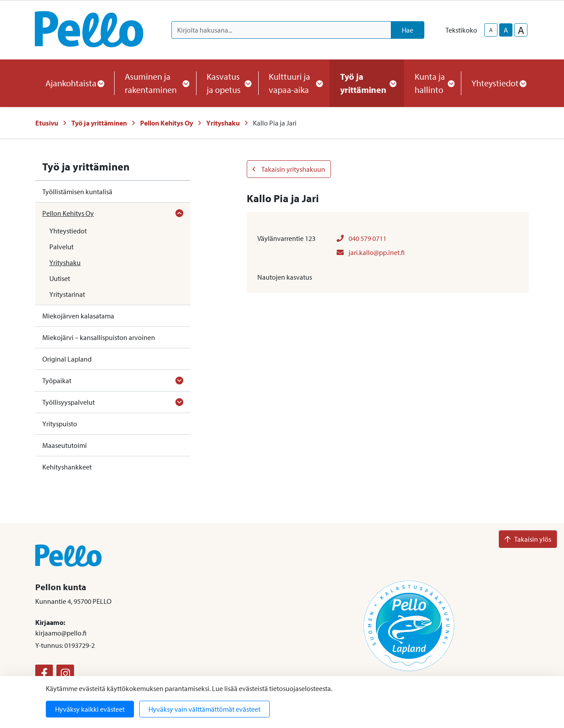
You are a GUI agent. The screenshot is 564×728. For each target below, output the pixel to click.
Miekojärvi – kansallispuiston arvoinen (99, 337)
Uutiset (60, 278)
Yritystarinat (67, 294)
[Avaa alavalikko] (179, 213)
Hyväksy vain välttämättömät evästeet (204, 709)
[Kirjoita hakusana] (281, 30)
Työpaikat (57, 381)
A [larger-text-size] (521, 30)
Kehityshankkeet (67, 467)
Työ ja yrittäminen (99, 123)
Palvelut (61, 247)
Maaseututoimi (65, 445)
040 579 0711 (362, 238)
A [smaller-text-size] (491, 30)
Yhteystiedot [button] (499, 83)
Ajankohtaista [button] (74, 83)
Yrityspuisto (60, 424)
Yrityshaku (223, 123)
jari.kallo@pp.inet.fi (371, 252)
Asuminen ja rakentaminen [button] (155, 83)
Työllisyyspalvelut (69, 402)
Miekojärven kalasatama (78, 316)
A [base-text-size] (506, 30)
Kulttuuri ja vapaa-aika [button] (294, 83)
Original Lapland (67, 359)
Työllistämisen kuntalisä (77, 192)
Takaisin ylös (528, 539)
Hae (408, 30)
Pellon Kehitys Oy (167, 123)
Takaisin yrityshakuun (289, 169)
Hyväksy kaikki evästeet (90, 709)
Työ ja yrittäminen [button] (367, 83)
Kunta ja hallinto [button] (432, 83)
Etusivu (47, 123)
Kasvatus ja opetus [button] (227, 83)
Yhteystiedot (68, 231)
